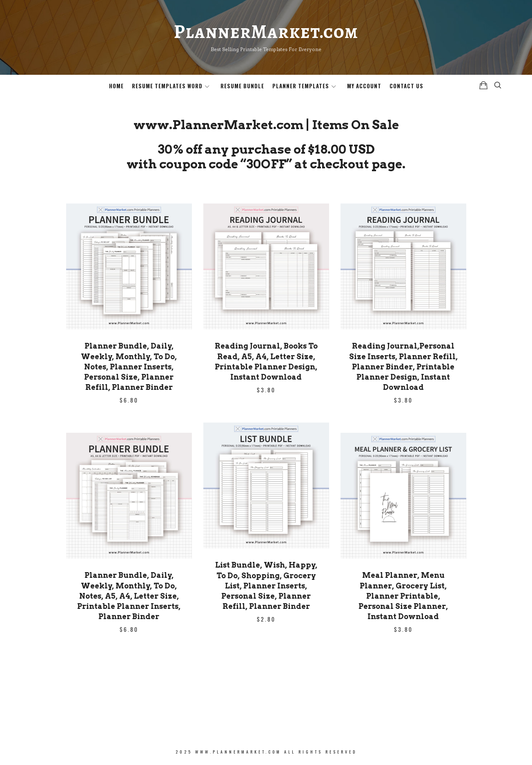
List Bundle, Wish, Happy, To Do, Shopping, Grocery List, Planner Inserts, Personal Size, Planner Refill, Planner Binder (266, 586)
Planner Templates (301, 86)
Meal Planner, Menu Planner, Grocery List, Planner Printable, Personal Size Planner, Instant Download (403, 596)
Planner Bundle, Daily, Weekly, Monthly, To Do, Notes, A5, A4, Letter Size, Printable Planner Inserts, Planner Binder (129, 596)
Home (116, 86)
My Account (364, 86)
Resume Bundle (242, 86)
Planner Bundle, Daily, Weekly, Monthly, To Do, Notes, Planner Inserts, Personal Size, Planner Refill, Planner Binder (129, 367)
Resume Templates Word (167, 86)
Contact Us (406, 86)
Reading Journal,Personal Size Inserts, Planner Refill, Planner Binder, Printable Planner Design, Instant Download (403, 367)
